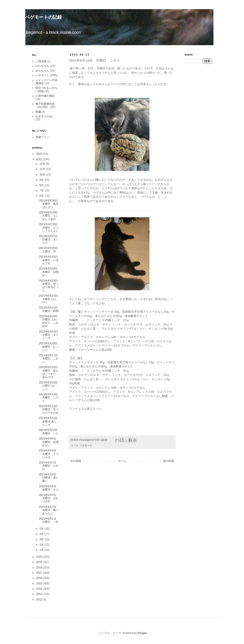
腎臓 (38, 112)
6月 (42, 196)
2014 (40, 589)
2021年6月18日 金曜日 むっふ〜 (50, 347)
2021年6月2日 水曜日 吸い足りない (49, 510)
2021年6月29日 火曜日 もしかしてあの (50, 216)
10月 (43, 175)
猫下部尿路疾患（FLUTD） (45, 105)
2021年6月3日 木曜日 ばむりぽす (49, 498)
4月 (42, 534)
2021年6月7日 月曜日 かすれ (49, 466)
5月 (42, 529)
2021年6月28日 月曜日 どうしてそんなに (50, 228)
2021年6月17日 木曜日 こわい (50, 359)
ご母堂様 (41, 61)
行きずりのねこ (45, 116)
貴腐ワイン (42, 137)
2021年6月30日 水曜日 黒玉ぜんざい (50, 204)
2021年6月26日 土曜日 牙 (50, 250)
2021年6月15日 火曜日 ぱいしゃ (50, 386)
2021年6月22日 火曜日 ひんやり (50, 299)
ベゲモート (86, 445)
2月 (42, 545)
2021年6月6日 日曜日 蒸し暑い (49, 478)
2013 (40, 594)
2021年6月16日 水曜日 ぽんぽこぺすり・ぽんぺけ (50, 372)
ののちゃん (42, 66)
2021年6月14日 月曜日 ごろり (50, 398)
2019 (40, 562)
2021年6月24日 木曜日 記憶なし (50, 272)
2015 (40, 584)
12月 (43, 164)
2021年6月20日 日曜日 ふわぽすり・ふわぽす (50, 321)
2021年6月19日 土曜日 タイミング (49, 335)
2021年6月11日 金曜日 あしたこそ (50, 421)
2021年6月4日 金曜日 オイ (49, 488)
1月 (42, 550)
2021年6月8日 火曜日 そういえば (49, 454)
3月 (42, 539)
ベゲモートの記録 (44, 17)
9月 (42, 180)
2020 (40, 557)
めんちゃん (42, 71)
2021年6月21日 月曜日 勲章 (50, 309)
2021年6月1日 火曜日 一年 (49, 520)
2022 (40, 154)
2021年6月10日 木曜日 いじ (50, 432)
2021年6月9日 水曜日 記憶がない (49, 442)
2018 (40, 568)
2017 (40, 573)
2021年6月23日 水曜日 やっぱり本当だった (50, 286)
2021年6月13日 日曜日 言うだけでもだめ (50, 410)
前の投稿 (169, 461)
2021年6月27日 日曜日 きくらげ (50, 240)
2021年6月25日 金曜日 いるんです (50, 260)
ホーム (122, 461)
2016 (40, 578)
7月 (42, 191)
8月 (42, 185)
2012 (40, 599)
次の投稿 (76, 461)
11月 (43, 169)
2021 (40, 159)
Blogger (142, 633)
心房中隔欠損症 (45, 96)
